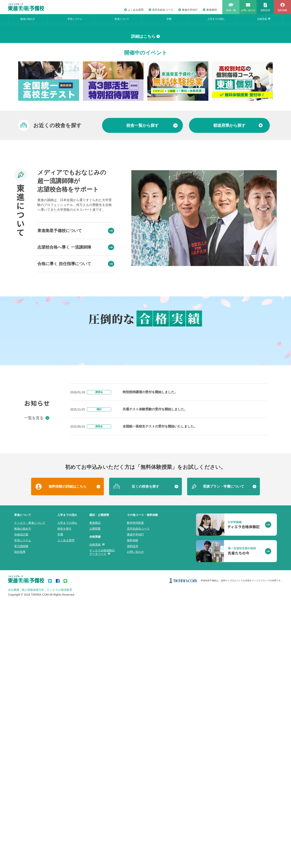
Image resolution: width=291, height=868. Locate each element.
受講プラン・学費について (224, 753)
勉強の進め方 (28, 19)
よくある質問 (134, 10)
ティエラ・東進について (30, 789)
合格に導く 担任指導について (76, 357)
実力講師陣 (21, 813)
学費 (169, 19)
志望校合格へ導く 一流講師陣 (76, 341)
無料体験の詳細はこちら (68, 753)
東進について (122, 19)
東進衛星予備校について (76, 324)
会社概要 (14, 856)
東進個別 (210, 10)
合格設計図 (21, 801)
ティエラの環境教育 (59, 856)
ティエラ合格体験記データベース (102, 819)
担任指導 (20, 819)
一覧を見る (37, 684)
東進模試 (95, 789)
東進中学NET (188, 10)
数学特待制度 (135, 789)
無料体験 (133, 807)
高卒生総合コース (161, 10)
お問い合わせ (135, 819)
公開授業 (95, 795)
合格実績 (264, 19)
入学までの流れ (216, 19)
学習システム (75, 19)
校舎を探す (64, 795)
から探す (152, 219)
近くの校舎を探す (145, 753)
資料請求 (133, 813)
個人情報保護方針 (33, 856)
